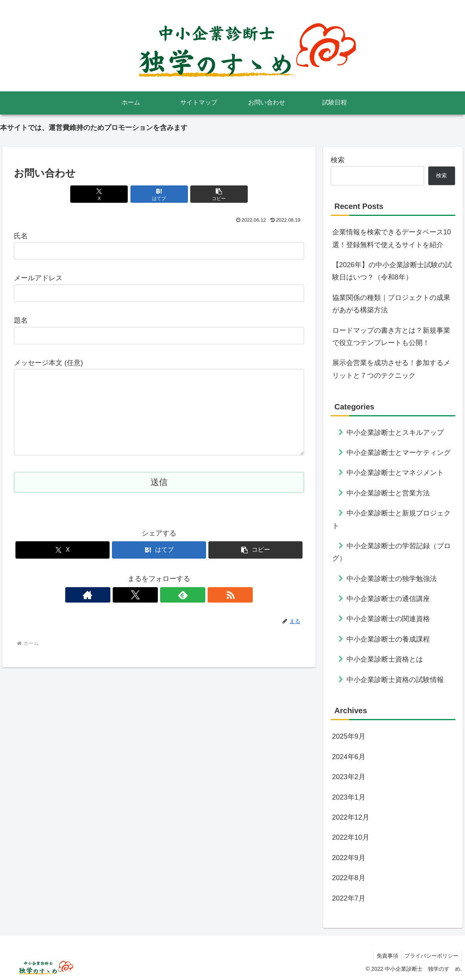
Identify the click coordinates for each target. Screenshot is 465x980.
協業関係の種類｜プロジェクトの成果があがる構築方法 (391, 304)
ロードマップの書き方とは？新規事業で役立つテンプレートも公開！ (391, 337)
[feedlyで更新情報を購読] (168, 610)
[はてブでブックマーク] (159, 194)
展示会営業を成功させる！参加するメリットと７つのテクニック (391, 369)
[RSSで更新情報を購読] (186, 610)
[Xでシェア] (110, 194)
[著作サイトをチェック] (132, 610)
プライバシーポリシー (431, 956)
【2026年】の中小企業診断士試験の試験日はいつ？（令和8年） (392, 271)
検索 (338, 160)
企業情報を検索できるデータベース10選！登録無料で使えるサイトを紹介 (392, 238)
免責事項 (385, 956)
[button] (208, 194)
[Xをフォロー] (150, 610)
